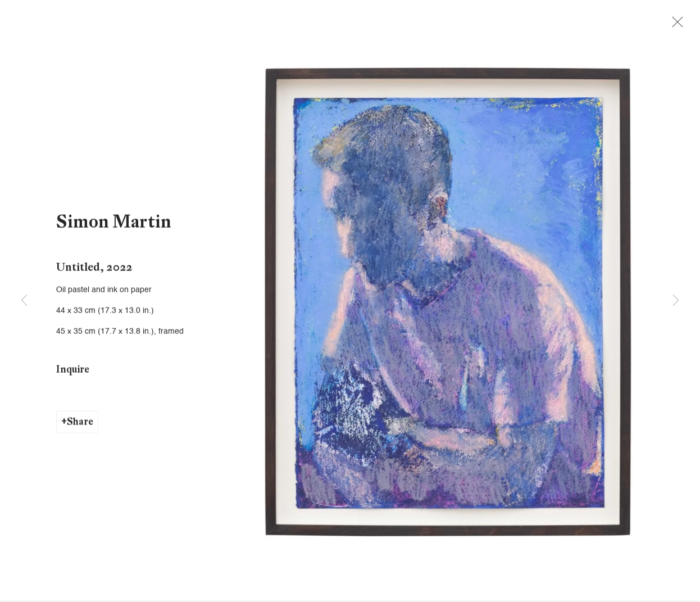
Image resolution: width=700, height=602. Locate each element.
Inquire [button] (73, 374)
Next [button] (676, 301)
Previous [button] (24, 301)
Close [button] (681, 25)
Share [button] (80, 427)
